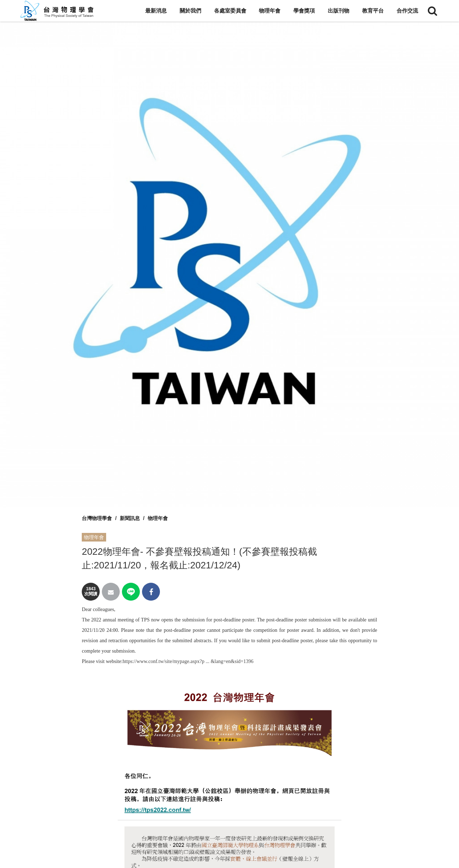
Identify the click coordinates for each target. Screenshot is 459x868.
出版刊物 (339, 11)
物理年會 (270, 11)
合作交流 (407, 11)
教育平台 (373, 11)
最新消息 (156, 11)
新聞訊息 (130, 518)
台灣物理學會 (97, 518)
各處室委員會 (230, 11)
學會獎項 (304, 11)
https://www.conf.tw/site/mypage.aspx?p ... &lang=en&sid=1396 (188, 661)
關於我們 (190, 11)
